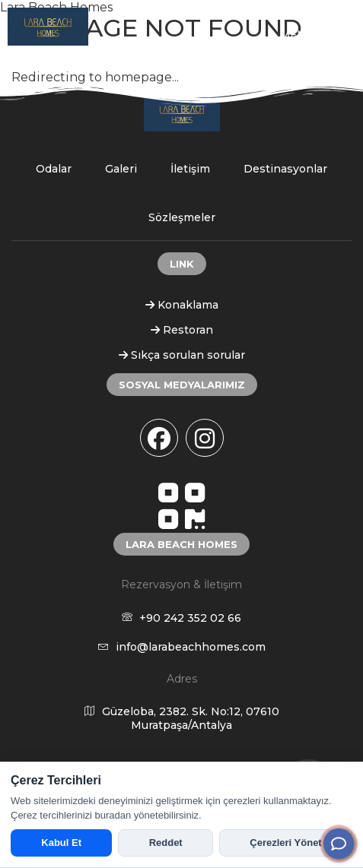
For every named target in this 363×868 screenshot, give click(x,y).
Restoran (182, 330)
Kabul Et (61, 843)
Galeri (121, 169)
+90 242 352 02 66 (181, 618)
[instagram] (205, 438)
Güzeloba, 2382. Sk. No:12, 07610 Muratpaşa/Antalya (182, 718)
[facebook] (159, 438)
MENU (316, 35)
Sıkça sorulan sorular (182, 355)
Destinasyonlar (285, 169)
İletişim (190, 169)
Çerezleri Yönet (285, 843)
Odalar (54, 169)
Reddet (166, 843)
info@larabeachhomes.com (182, 647)
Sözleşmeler (182, 217)
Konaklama (182, 305)
